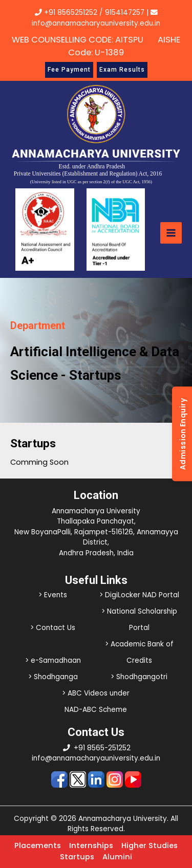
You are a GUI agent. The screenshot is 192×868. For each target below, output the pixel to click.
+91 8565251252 (71, 13)
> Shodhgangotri (139, 677)
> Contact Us (53, 628)
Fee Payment (69, 70)
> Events (53, 595)
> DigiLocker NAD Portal (139, 595)
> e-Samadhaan (53, 660)
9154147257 (125, 13)
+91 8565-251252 (102, 748)
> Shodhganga (53, 677)
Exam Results (122, 70)
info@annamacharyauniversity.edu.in (96, 758)
